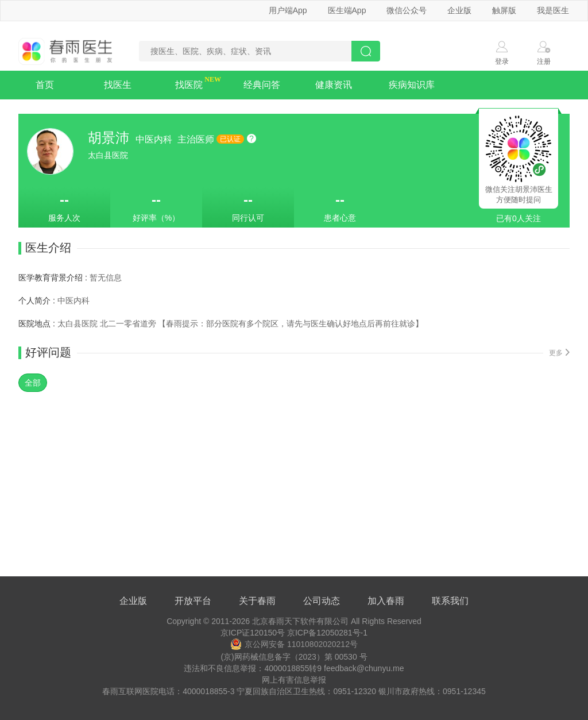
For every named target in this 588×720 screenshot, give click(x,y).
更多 (559, 353)
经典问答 (262, 85)
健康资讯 (334, 85)
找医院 (189, 85)
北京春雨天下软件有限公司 (300, 621)
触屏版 (504, 10)
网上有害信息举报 (294, 680)
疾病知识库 (412, 85)
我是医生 (553, 10)
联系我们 (450, 601)
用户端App (288, 10)
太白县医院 (108, 155)
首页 (45, 85)
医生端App (347, 10)
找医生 (118, 85)
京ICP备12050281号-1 (327, 633)
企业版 (459, 10)
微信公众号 (407, 10)
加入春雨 (386, 601)
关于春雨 (257, 601)
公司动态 (322, 601)
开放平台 (193, 601)
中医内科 (155, 139)
